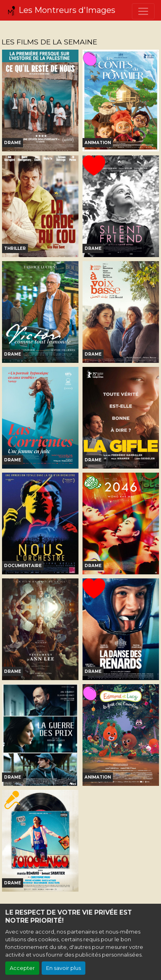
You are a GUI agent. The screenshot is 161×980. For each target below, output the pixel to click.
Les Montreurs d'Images (61, 10)
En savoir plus (64, 968)
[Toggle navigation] (143, 11)
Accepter (22, 968)
